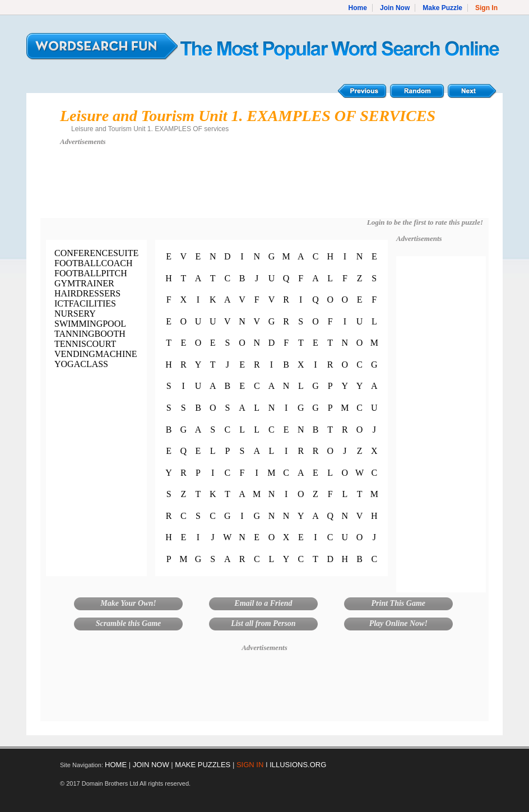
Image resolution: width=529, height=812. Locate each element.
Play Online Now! (398, 623)
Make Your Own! (128, 603)
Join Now (395, 8)
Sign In (486, 8)
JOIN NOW (151, 765)
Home (358, 8)
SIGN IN (250, 765)
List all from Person (263, 623)
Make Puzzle (442, 8)
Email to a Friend (263, 603)
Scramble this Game (129, 623)
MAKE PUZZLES (203, 765)
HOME (116, 765)
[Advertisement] (264, 187)
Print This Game (398, 603)
